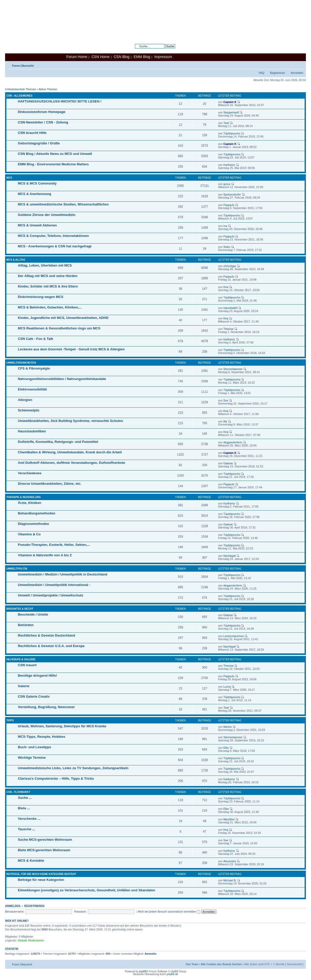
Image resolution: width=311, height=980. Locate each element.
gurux (227, 184)
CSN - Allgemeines (19, 96)
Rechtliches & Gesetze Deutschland (46, 635)
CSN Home (100, 57)
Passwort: (80, 912)
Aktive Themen (48, 89)
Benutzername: (15, 912)
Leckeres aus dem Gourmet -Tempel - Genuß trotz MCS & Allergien (71, 349)
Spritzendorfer (232, 194)
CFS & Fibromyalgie (34, 368)
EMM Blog (142, 57)
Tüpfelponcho (232, 133)
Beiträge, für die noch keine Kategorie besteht (41, 874)
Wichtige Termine (32, 758)
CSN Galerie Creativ (34, 696)
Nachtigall (230, 556)
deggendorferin (233, 442)
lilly (225, 421)
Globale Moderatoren (31, 940)
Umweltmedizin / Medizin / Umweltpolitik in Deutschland (63, 574)
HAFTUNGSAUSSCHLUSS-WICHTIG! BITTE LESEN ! (60, 101)
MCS (9, 178)
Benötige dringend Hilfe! (37, 676)
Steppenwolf (231, 112)
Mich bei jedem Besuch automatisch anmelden (169, 912)
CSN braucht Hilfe (32, 133)
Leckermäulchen (234, 636)
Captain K (230, 102)
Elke (226, 748)
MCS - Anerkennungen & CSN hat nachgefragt (55, 246)
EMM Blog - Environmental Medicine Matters (53, 164)
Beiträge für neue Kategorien (41, 880)
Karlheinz (229, 165)
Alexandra (230, 861)
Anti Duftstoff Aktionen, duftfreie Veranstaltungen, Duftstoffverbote (71, 463)
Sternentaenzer (233, 369)
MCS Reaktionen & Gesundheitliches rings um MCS (59, 328)
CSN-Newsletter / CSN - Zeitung (43, 122)
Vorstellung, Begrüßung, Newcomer (46, 707)
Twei (226, 123)
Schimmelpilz (29, 410)
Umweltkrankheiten (21, 363)
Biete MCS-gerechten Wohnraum (44, 850)
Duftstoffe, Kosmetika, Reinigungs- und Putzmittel (58, 442)
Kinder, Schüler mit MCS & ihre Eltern (48, 286)
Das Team (192, 964)
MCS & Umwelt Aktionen (37, 225)
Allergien (25, 400)
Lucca (227, 687)
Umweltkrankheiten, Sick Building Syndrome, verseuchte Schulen (70, 421)
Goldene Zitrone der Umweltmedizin (47, 215)
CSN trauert (27, 665)
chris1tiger (230, 266)
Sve (226, 400)
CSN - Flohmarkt (18, 792)
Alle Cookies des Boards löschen (221, 964)
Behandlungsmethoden (37, 513)
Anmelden (297, 73)
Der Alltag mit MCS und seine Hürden (48, 276)
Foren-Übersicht (23, 66)
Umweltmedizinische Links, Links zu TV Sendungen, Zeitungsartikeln (73, 768)
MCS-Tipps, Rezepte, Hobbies (42, 737)
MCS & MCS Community (37, 183)
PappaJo (229, 205)
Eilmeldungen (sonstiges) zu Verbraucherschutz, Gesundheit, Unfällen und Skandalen (87, 890)
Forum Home (77, 57)
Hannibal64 (231, 308)
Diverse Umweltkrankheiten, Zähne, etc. (50, 484)
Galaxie (228, 463)
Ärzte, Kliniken (30, 503)
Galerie (24, 686)
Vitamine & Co (29, 534)
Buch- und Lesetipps (34, 747)
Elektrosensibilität (32, 389)
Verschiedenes (30, 473)
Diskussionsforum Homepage (42, 112)
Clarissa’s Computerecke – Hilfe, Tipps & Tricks (56, 779)
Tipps (10, 720)
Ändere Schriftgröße (300, 65)
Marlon (228, 727)
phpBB (143, 971)
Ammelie (150, 954)
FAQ (261, 73)
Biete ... (24, 808)
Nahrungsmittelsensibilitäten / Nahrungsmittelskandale (62, 379)
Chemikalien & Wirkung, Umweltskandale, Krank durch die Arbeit (70, 452)
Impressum (163, 57)
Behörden (26, 625)
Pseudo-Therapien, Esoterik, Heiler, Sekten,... (54, 545)
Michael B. (230, 880)
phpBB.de (172, 974)
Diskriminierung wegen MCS (41, 297)
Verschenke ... (29, 819)
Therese (229, 329)
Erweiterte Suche (164, 50)
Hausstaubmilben (32, 431)
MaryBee (229, 819)
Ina (225, 226)
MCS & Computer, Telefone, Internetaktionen (53, 236)
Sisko (227, 247)
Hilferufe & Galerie (21, 659)
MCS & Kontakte (31, 861)
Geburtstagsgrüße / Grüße (39, 143)
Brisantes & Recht (20, 609)
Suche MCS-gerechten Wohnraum (45, 840)
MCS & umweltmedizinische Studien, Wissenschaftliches (63, 204)
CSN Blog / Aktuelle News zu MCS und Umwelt (55, 154)
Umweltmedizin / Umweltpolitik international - (54, 585)
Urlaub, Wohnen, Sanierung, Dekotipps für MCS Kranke (62, 726)
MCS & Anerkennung (35, 194)
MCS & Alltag (16, 260)
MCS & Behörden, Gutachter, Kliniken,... (50, 307)
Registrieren (277, 73)
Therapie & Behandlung (23, 497)
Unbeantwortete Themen (21, 89)
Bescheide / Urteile (33, 614)
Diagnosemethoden (33, 524)
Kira (226, 287)
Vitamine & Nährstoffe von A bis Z (45, 555)
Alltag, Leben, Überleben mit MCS (45, 265)
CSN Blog (121, 57)
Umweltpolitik (17, 569)
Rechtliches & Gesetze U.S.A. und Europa (51, 646)
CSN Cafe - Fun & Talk (35, 339)
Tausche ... (26, 829)
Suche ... (25, 798)
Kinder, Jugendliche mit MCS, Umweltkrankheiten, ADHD (63, 318)
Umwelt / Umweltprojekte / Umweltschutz (51, 595)
